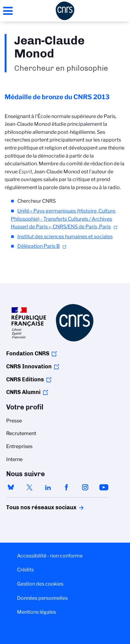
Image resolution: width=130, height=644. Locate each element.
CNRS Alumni (23, 392)
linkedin (48, 487)
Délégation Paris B (39, 246)
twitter (29, 487)
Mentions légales (37, 612)
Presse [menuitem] (14, 421)
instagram (85, 487)
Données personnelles (42, 598)
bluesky (11, 487)
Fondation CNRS (28, 354)
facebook (67, 487)
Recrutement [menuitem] (21, 433)
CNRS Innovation (29, 366)
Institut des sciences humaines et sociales (65, 237)
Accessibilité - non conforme (50, 556)
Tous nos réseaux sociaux (31, 507)
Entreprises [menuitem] (19, 446)
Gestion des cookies (40, 584)
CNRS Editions (25, 379)
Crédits (25, 570)
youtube (104, 487)
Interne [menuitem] (14, 459)
